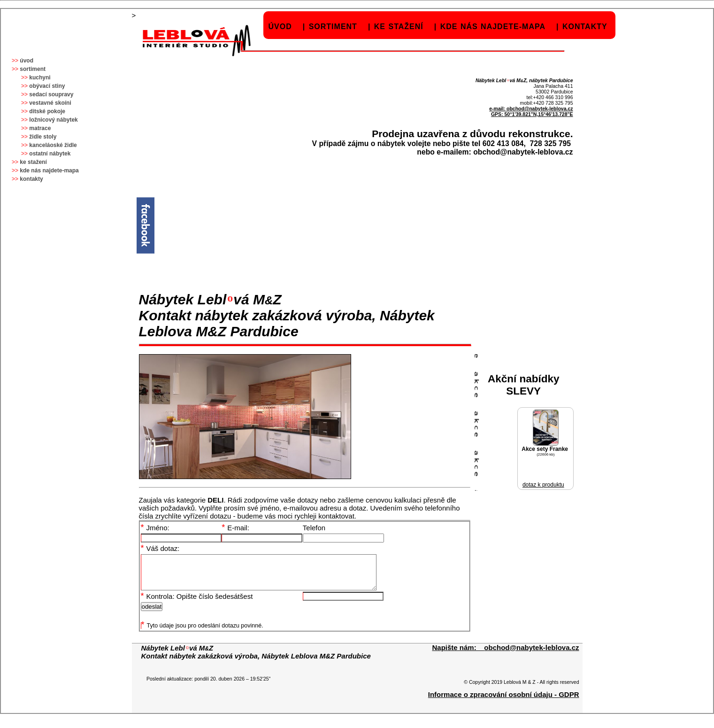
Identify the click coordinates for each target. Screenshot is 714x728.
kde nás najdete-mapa (493, 27)
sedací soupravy (51, 94)
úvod (280, 27)
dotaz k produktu (543, 485)
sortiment (333, 27)
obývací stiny (47, 86)
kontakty (585, 27)
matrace (40, 128)
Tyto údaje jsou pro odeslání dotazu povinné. (202, 633)
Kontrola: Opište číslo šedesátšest (197, 603)
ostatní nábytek (50, 154)
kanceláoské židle (53, 145)
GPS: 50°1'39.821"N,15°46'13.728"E (532, 114)
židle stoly (43, 137)
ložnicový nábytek (53, 120)
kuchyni (40, 77)
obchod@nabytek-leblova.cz (540, 108)
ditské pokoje (47, 111)
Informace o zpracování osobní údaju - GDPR (504, 701)
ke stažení (399, 27)
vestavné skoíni (50, 103)
